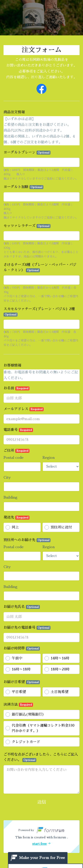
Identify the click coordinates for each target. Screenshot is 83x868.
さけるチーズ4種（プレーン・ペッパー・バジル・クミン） (40, 268)
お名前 (16, 388)
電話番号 (18, 430)
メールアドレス (24, 409)
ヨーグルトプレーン (27, 153)
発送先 (16, 518)
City (7, 478)
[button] (41, 837)
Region (49, 458)
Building (11, 497)
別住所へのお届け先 (27, 540)
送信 (42, 802)
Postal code (14, 458)
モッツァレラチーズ (27, 226)
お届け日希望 (22, 682)
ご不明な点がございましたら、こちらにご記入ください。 (41, 757)
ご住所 (16, 451)
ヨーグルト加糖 (23, 187)
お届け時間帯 (22, 649)
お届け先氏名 (22, 607)
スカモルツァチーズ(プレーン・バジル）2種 (39, 312)
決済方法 (18, 705)
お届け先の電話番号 (27, 628)
